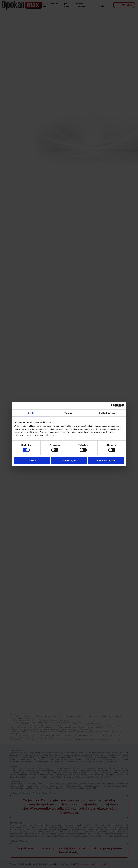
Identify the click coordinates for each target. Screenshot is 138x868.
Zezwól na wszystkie (106, 460)
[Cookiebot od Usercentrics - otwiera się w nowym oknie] (113, 406)
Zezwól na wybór (69, 460)
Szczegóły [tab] (69, 413)
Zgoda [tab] (31, 413)
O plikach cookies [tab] (107, 413)
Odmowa (32, 460)
